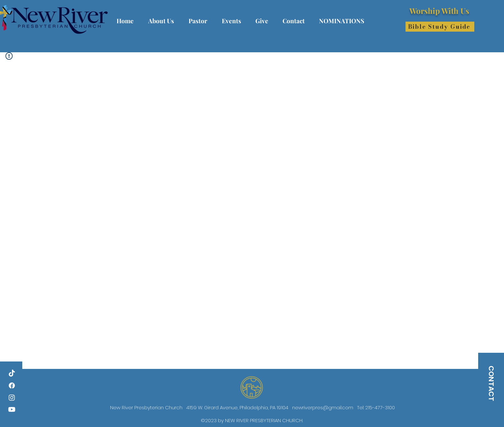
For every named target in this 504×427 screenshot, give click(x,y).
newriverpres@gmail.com (323, 407)
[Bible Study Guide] (440, 27)
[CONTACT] (491, 383)
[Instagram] (12, 397)
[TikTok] (12, 374)
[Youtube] (12, 409)
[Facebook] (12, 386)
